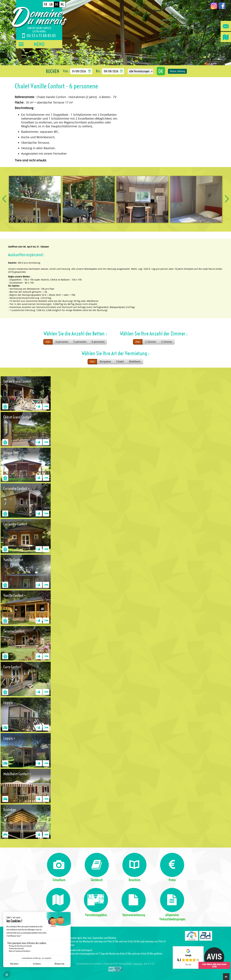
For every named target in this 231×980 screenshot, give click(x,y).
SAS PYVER (128, 964)
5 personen (80, 342)
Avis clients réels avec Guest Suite (214, 965)
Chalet (120, 362)
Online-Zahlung (177, 71)
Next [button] (227, 199)
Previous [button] (4, 199)
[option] (35, 199)
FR (45, 4)
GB (51, 4)
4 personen (62, 342)
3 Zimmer (167, 342)
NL (62, 4)
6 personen (98, 342)
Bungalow (105, 362)
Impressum (138, 964)
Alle (48, 342)
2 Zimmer (151, 342)
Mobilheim (135, 362)
